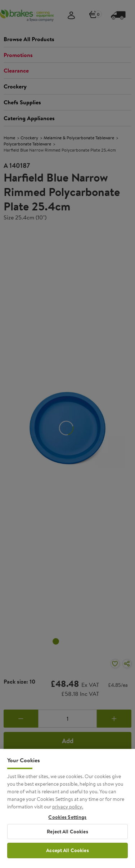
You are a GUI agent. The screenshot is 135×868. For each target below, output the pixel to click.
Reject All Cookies (67, 836)
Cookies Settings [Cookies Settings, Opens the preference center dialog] (67, 822)
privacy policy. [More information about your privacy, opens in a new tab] (68, 811)
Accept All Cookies (67, 855)
